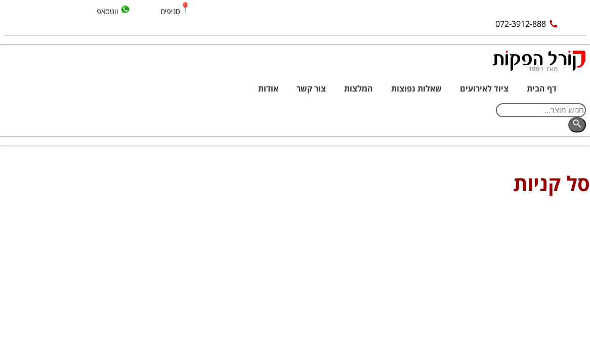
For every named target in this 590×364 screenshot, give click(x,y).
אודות (268, 88)
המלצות (359, 88)
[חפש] (577, 125)
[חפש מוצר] (541, 110)
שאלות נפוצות (416, 88)
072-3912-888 (527, 24)
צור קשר (311, 88)
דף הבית (542, 88)
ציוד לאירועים (484, 88)
